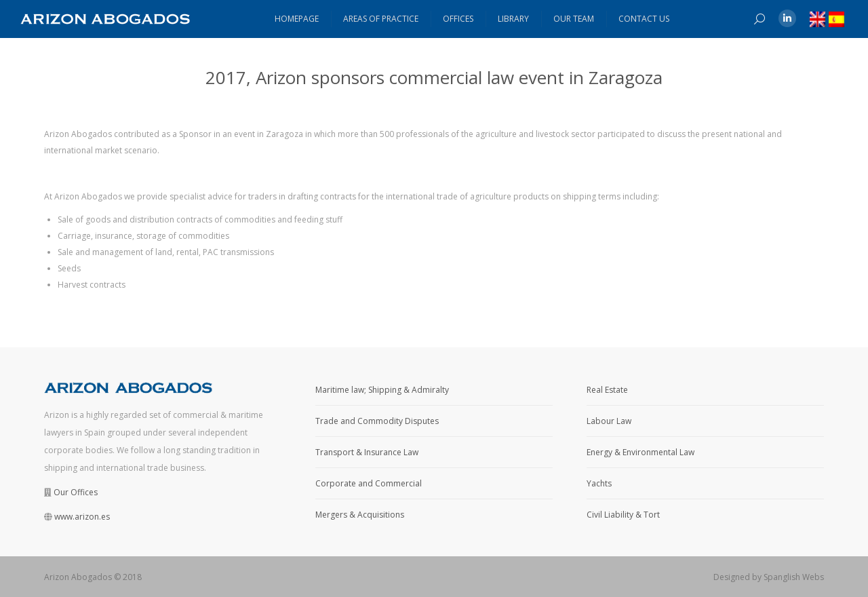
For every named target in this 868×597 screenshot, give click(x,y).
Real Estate (607, 390)
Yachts (599, 483)
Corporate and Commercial (369, 483)
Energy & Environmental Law (640, 452)
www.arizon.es (82, 517)
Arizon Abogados (78, 577)
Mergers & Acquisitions (360, 515)
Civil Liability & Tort (623, 515)
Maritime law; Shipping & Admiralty (382, 390)
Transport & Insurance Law (367, 452)
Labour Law (609, 421)
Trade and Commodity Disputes (377, 421)
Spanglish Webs (794, 577)
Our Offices (76, 492)
